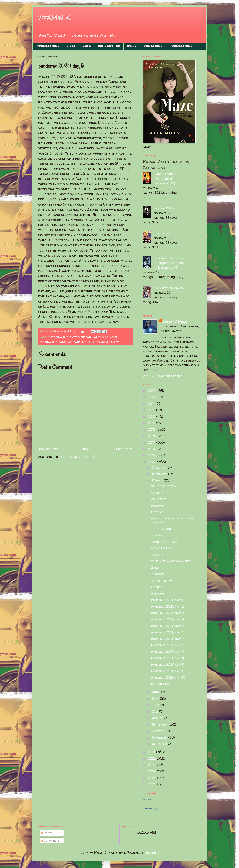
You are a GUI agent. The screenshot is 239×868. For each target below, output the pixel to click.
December (160, 744)
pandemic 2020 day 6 (168, 632)
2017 (152, 442)
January (159, 467)
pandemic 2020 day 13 (168, 677)
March (158, 480)
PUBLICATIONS (48, 46)
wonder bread (162, 548)
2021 (152, 752)
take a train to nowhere (171, 561)
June (156, 705)
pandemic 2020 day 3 (167, 613)
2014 (152, 423)
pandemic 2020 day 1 (167, 600)
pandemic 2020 (84, 342)
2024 (152, 771)
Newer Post (48, 449)
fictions (157, 512)
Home (132, 46)
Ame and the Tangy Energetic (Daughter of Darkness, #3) (169, 263)
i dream (157, 492)
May (156, 698)
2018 (152, 449)
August (158, 718)
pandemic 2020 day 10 (168, 658)
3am (154, 567)
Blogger (152, 852)
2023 (152, 765)
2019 (152, 455)
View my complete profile (162, 376)
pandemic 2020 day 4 (167, 619)
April (157, 692)
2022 (152, 758)
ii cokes (157, 587)
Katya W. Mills (175, 322)
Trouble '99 (162, 233)
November (160, 737)
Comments (50, 840)
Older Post (123, 449)
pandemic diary (108, 342)
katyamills (100, 337)
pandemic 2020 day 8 (168, 645)
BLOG (87, 46)
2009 (153, 391)
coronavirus (59, 337)
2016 (152, 436)
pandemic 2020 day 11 (168, 664)
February (160, 474)
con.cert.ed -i (162, 580)
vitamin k (54, 17)
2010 (152, 397)
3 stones (158, 574)
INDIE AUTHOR (109, 46)
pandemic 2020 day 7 (167, 639)
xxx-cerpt (158, 499)
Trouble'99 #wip (164, 542)
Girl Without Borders (169, 288)
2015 (152, 429)
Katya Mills (147, 799)
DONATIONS (153, 46)
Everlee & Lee (164, 208)
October (159, 731)
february (159, 505)
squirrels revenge (166, 486)
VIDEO (71, 46)
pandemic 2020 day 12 (168, 671)
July (156, 711)
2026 (153, 784)
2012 (152, 410)
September (161, 724)
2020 (153, 462)
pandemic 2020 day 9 (168, 652)
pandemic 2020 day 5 (168, 626)
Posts (47, 833)
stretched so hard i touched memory (173, 520)
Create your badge (150, 809)
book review (160, 684)
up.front (158, 593)
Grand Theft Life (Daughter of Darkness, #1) (166, 179)
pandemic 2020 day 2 (167, 606)
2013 (152, 416)
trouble (157, 535)
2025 (152, 778)
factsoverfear (80, 337)
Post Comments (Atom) (77, 457)
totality (157, 555)
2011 (152, 403)
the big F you (161, 529)
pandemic (65, 342)
